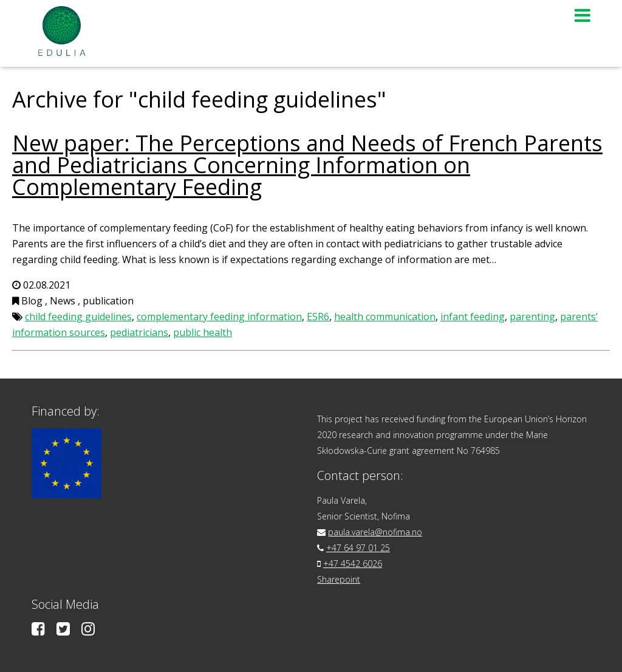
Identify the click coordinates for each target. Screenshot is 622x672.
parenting (532, 317)
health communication (385, 317)
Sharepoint (339, 579)
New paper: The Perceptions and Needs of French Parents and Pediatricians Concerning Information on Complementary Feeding (307, 165)
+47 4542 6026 (353, 564)
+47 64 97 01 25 (358, 548)
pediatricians (139, 332)
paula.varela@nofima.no (375, 532)
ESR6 (318, 317)
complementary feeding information (219, 317)
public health (203, 332)
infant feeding (473, 317)
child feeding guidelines (78, 317)
